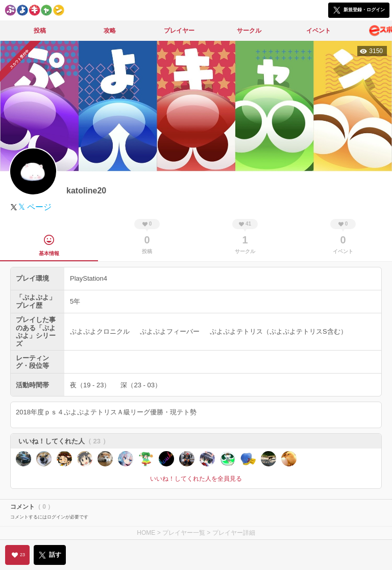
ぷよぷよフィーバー (170, 331)
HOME (146, 533)
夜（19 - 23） (90, 385)
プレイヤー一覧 (184, 533)
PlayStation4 (89, 278)
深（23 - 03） (141, 385)
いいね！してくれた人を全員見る (196, 479)
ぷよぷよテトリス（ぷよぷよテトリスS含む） (278, 331)
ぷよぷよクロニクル (100, 331)
